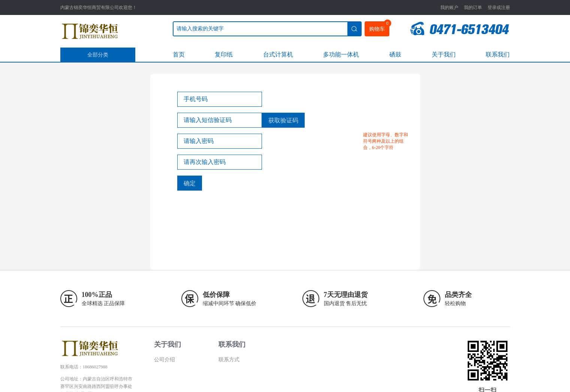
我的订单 (473, 7)
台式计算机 (278, 54)
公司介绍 (165, 360)
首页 (179, 54)
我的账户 (449, 7)
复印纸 (224, 54)
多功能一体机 (341, 54)
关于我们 (444, 54)
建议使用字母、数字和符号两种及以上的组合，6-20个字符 (386, 141)
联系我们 (498, 54)
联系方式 (229, 360)
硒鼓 (395, 54)
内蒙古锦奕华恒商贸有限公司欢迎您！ (99, 7)
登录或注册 (499, 7)
